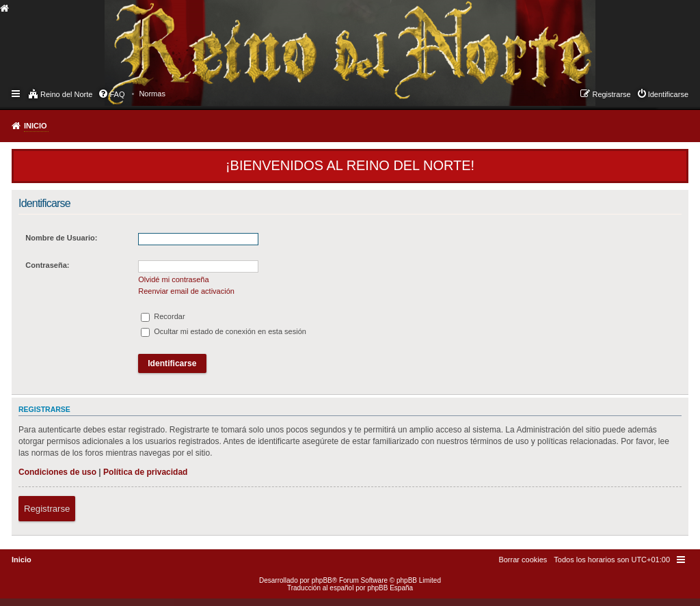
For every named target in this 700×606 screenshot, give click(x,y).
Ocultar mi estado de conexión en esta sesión (224, 331)
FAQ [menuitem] (117, 94)
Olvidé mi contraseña (173, 279)
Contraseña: (47, 265)
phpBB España (390, 588)
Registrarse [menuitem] (611, 94)
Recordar (163, 316)
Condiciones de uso (57, 472)
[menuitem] (152, 94)
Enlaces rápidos (17, 93)
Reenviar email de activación (186, 291)
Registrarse (47, 509)
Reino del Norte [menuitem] (66, 94)
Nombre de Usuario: (61, 238)
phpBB (322, 580)
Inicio (36, 126)
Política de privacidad (145, 472)
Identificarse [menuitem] (668, 94)
